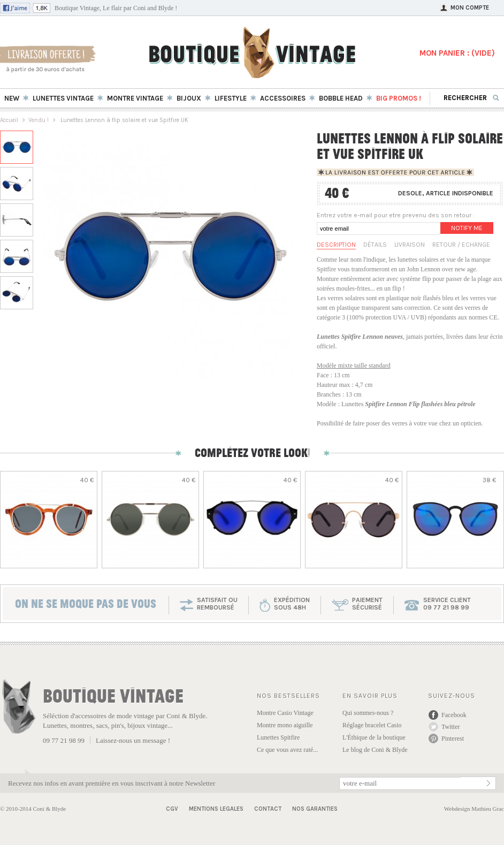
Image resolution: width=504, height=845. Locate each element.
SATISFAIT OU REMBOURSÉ (217, 604)
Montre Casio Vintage (285, 713)
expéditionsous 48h (292, 604)
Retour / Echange (461, 245)
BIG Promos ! (399, 98)
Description (336, 245)
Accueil (9, 120)
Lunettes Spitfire (278, 737)
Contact (268, 809)
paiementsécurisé (367, 604)
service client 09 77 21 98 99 (447, 604)
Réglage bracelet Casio (372, 725)
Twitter (450, 727)
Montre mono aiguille (285, 725)
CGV (172, 809)
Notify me (467, 228)
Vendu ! (39, 120)
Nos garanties (315, 809)
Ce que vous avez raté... (287, 750)
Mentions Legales (216, 809)
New (12, 98)
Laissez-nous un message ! (133, 740)
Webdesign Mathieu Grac (474, 809)
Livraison (410, 245)
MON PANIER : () (457, 53)
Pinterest (453, 739)
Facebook (454, 715)
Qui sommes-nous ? (368, 713)
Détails (375, 245)
